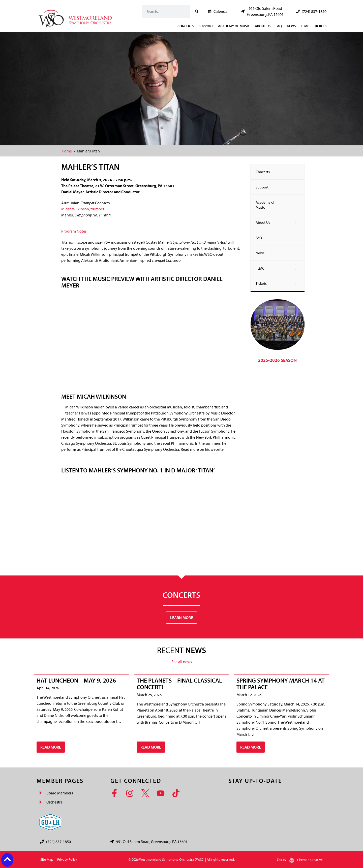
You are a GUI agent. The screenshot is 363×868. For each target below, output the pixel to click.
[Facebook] (116, 793)
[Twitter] (147, 793)
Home (67, 151)
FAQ (279, 26)
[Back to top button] (7, 859)
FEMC (305, 26)
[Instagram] (131, 793)
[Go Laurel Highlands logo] (50, 822)
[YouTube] (162, 793)
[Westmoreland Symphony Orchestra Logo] (76, 17)
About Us (263, 26)
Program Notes (74, 231)
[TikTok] (178, 793)
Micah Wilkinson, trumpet (83, 209)
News (291, 26)
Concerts (186, 26)
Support (206, 26)
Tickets (320, 26)
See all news (182, 662)
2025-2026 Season (277, 360)
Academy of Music (234, 26)
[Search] (197, 11)
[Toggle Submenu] (296, 172)
